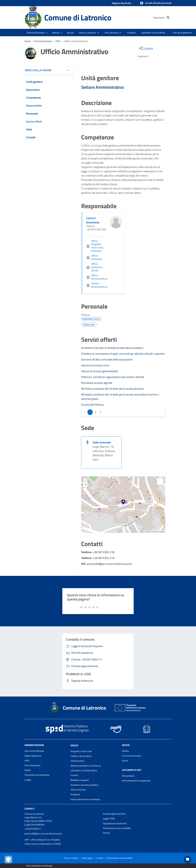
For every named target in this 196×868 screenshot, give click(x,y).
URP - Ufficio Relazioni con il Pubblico (42, 840)
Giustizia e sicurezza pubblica (84, 785)
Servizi (74, 745)
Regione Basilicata (121, 3)
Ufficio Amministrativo (76, 41)
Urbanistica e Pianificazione (84, 770)
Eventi (125, 761)
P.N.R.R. (107, 833)
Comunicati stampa (131, 756)
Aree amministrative (34, 751)
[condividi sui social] (146, 48)
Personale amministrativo (37, 775)
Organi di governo (33, 756)
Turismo (74, 775)
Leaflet (147, 532)
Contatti (29, 809)
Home (28, 41)
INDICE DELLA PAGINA (39, 70)
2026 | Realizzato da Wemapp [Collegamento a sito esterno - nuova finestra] (39, 866)
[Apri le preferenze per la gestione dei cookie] (8, 860)
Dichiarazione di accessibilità (117, 828)
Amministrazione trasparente (136, 781)
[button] (156, 3)
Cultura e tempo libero (81, 756)
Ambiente (75, 794)
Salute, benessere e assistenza (85, 799)
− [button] (85, 485)
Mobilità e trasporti (80, 780)
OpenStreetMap (159, 532)
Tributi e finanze (78, 790)
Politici (28, 770)
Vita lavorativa (77, 761)
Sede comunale (102, 442)
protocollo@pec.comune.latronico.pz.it (43, 834)
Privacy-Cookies (71, 858)
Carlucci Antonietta (93, 220)
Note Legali (87, 858)
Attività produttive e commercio (86, 766)
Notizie (125, 751)
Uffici (58, 41)
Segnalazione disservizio (115, 823)
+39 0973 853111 (33, 829)
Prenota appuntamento (114, 814)
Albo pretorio (128, 776)
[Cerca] (168, 18)
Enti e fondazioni (32, 765)
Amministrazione (43, 41)
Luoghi (28, 780)
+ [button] (85, 481)
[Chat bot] (188, 860)
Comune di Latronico (78, 17)
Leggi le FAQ (109, 818)
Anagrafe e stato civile (81, 751)
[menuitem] (111, 32)
